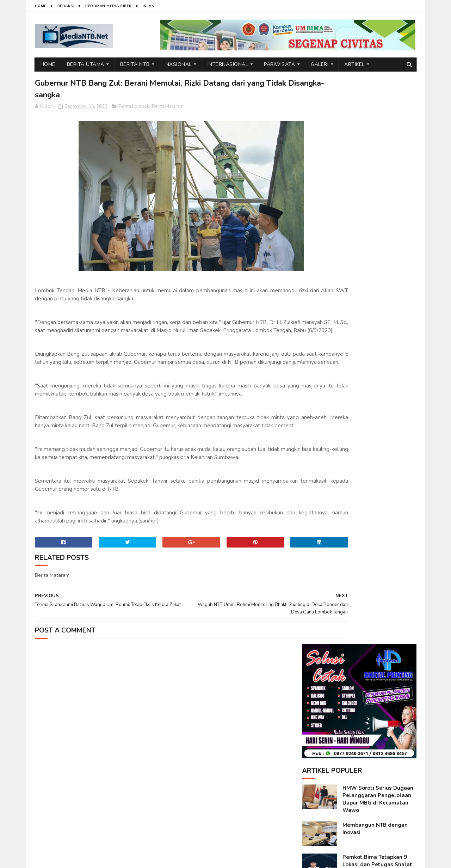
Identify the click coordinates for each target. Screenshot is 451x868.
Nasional (179, 64)
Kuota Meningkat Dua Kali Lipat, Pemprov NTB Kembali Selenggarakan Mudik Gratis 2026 (379, 513)
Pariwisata (279, 64)
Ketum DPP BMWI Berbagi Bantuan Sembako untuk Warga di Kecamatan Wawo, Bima (376, 550)
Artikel (354, 64)
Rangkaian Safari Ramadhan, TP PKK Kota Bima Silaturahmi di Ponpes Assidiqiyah (378, 407)
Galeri (320, 64)
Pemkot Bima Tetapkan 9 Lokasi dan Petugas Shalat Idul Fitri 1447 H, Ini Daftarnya (377, 301)
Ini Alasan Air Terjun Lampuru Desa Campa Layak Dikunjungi (379, 477)
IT (75, 859)
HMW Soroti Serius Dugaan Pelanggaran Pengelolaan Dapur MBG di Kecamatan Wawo (378, 232)
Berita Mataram (168, 109)
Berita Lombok (134, 109)
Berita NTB (135, 64)
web (64, 859)
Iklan (149, 6)
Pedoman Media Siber (109, 6)
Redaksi (66, 6)
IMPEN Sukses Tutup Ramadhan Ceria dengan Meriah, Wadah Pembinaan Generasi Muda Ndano (377, 370)
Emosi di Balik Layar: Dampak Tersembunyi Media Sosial (379, 334)
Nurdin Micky (122, 859)
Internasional (228, 64)
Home (41, 6)
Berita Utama (86, 64)
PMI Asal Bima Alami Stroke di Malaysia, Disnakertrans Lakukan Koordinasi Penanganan (379, 444)
